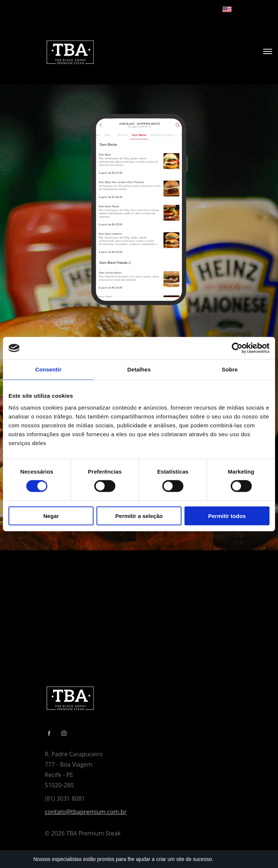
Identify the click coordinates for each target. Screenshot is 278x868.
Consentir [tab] (48, 369)
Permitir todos (227, 516)
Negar (51, 516)
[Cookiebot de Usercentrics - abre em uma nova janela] (237, 348)
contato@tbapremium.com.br (86, 812)
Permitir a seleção (139, 516)
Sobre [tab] (230, 369)
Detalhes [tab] (139, 369)
